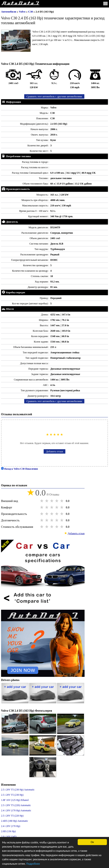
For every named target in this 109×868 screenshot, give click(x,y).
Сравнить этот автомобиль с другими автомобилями (54, 97)
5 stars (62, 501)
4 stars (57, 501)
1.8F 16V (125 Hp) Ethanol (15, 800)
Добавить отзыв (54, 452)
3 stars (52, 501)
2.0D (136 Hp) (8, 831)
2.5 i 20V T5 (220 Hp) (12, 816)
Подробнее (33, 864)
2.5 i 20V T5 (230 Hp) (12, 795)
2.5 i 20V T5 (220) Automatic (16, 805)
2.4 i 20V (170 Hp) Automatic (16, 810)
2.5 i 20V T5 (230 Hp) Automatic (18, 790)
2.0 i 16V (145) (9, 837)
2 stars (47, 501)
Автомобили (9, 12)
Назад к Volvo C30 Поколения (19, 469)
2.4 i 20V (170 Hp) (11, 826)
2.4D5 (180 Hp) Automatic (15, 821)
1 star (42, 501)
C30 (31, 12)
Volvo (23, 12)
